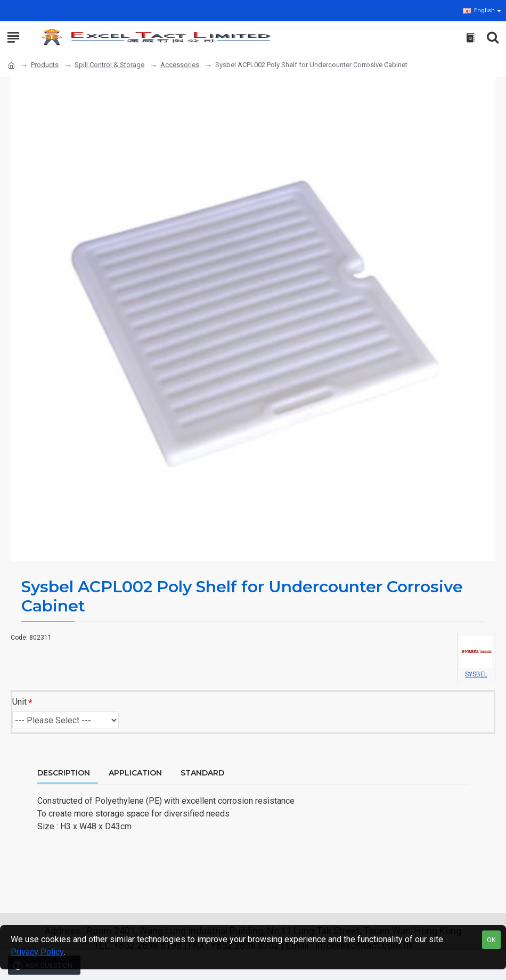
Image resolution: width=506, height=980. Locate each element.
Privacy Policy (37, 952)
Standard (202, 773)
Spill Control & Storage (109, 65)
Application (135, 773)
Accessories (180, 65)
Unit (19, 702)
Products (45, 65)
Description (64, 773)
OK (491, 940)
